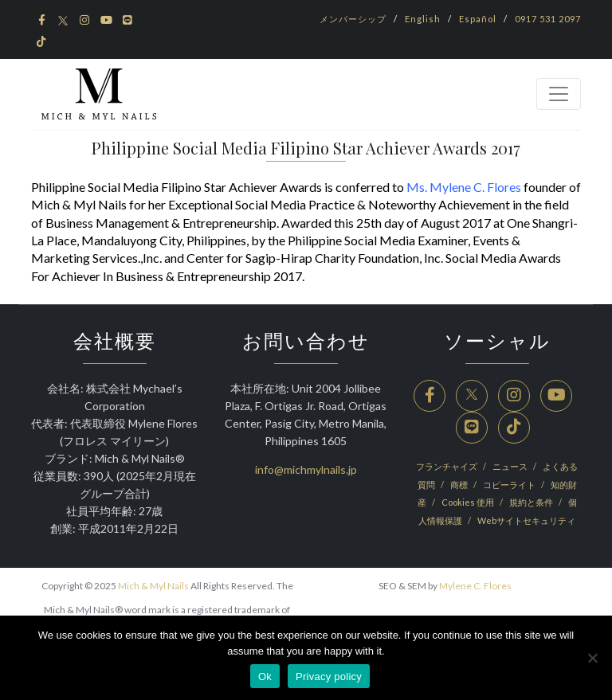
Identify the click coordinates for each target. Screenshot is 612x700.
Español (478, 19)
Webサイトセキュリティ (526, 520)
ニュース (511, 466)
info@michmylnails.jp (306, 469)
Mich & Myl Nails (153, 586)
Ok (265, 677)
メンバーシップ (353, 19)
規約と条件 (532, 502)
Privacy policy (329, 677)
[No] (592, 658)
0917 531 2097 (548, 19)
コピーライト (510, 485)
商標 (460, 485)
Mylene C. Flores (475, 586)
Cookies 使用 (469, 502)
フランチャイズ (447, 466)
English (423, 19)
